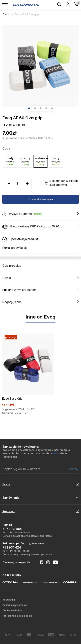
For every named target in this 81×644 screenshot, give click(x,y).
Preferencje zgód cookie (17, 616)
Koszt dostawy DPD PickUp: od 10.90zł (40, 227)
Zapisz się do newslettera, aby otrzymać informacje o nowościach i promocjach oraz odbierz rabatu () (36, 453)
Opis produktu (40, 265)
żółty (56, 161)
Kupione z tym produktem (40, 290)
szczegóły (10, 457)
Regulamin (9, 600)
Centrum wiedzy (12, 610)
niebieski (41, 161)
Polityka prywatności (15, 605)
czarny (25, 161)
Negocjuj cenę (40, 302)
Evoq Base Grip (12, 399)
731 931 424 (12, 547)
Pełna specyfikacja (15, 248)
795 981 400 (12, 529)
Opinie (40, 278)
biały (10, 161)
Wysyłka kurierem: (40, 214)
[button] (29, 108)
